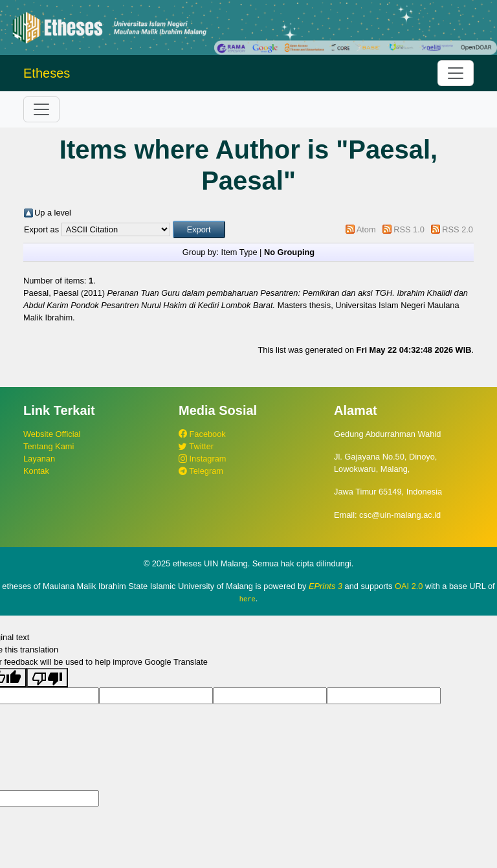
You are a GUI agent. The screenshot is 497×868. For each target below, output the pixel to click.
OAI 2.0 (409, 586)
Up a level (53, 213)
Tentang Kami (49, 446)
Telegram (201, 471)
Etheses (47, 73)
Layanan (39, 459)
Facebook (202, 434)
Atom (366, 229)
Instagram (202, 459)
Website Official (52, 434)
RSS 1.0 (409, 229)
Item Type (239, 252)
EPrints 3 (326, 586)
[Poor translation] (47, 678)
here (248, 599)
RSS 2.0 (458, 229)
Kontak (36, 471)
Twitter (196, 446)
